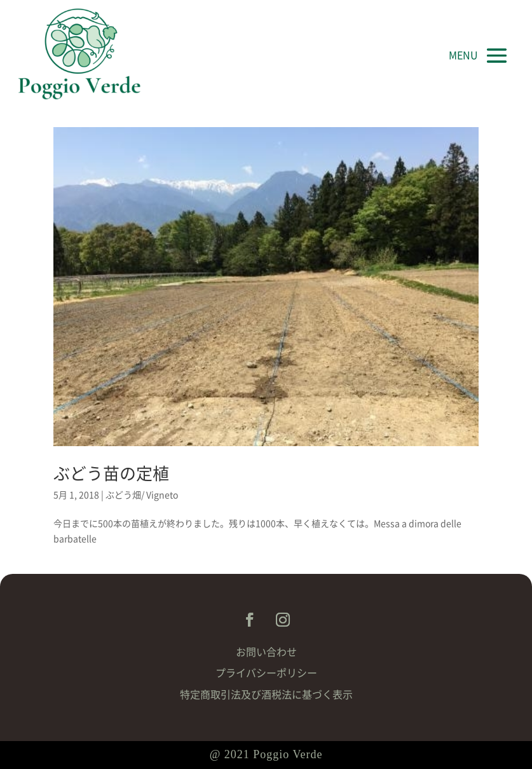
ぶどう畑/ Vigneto (142, 495)
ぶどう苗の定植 (111, 473)
